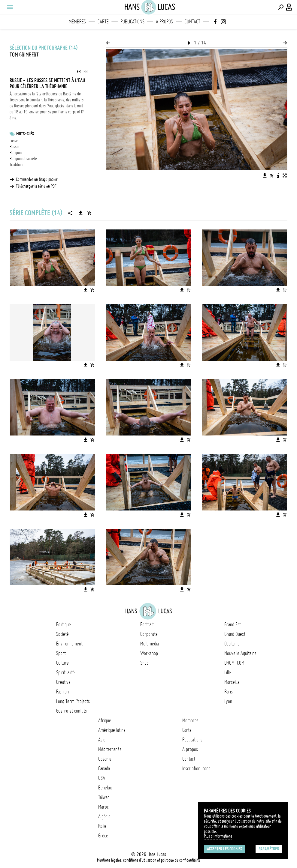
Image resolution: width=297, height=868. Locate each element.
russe (14, 141)
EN (86, 72)
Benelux (105, 788)
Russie (14, 147)
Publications (132, 22)
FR (79, 72)
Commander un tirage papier (37, 179)
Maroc (103, 807)
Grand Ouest (235, 634)
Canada (104, 768)
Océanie (105, 759)
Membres (77, 22)
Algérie (104, 816)
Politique (64, 624)
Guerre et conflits (71, 711)
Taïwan (104, 797)
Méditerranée (110, 749)
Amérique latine (112, 730)
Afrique (105, 720)
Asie (102, 740)
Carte (103, 22)
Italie (102, 826)
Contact (192, 22)
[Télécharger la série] (81, 213)
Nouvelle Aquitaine (240, 653)
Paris (229, 692)
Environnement (69, 644)
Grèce (103, 836)
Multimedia (150, 644)
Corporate (149, 634)
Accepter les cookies (224, 849)
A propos (164, 22)
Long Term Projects (73, 701)
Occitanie (232, 644)
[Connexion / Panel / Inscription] (289, 7)
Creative (63, 682)
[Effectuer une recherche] (281, 7)
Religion (16, 153)
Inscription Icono (196, 768)
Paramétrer (269, 849)
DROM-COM (234, 663)
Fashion (62, 692)
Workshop (149, 653)
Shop (144, 663)
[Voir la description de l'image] (278, 175)
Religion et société (23, 159)
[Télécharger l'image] (265, 175)
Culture (62, 663)
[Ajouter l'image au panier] (271, 175)
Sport (61, 653)
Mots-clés (25, 134)
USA (102, 778)
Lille (228, 672)
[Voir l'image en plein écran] (285, 175)
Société (62, 634)
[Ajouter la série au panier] (89, 213)
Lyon (228, 701)
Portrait (147, 624)
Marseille (232, 682)
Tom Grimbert (24, 55)
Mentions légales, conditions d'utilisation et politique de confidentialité (149, 860)
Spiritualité (65, 672)
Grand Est (233, 624)
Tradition (16, 165)
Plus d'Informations (218, 836)
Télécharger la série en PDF (36, 186)
